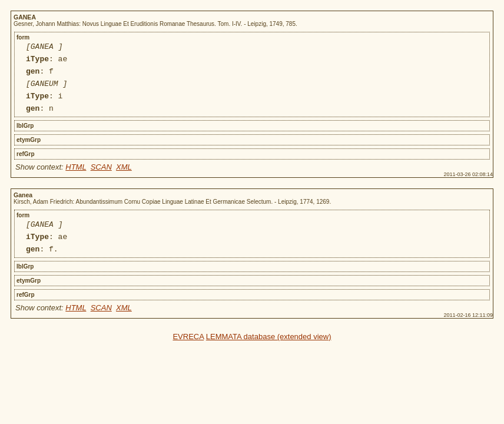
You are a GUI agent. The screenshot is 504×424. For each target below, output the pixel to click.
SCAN (101, 178)
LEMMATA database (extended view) (269, 352)
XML (124, 178)
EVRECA (188, 352)
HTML (76, 178)
